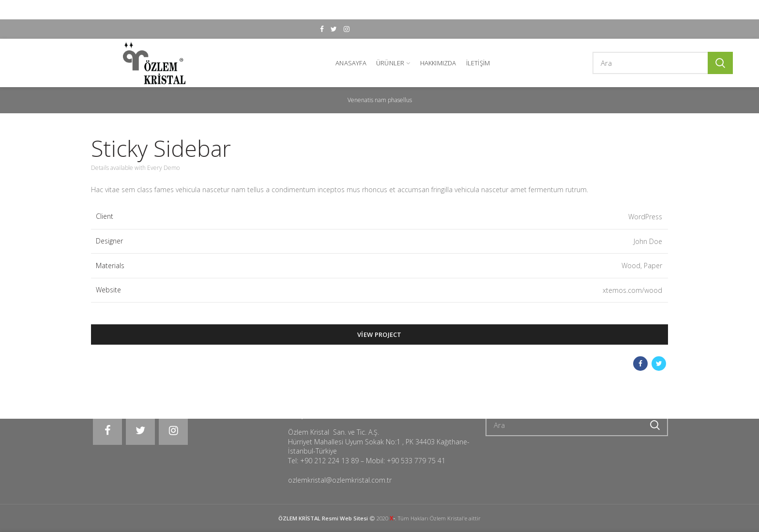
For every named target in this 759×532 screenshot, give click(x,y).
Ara (720, 62)
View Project (379, 334)
